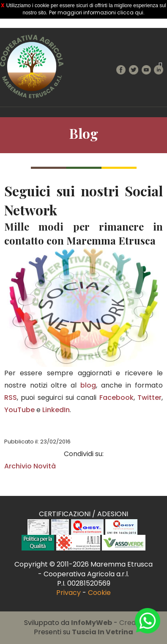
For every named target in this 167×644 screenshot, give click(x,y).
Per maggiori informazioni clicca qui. (97, 12)
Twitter (149, 398)
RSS (11, 398)
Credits (131, 623)
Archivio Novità (30, 466)
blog (88, 385)
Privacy (68, 593)
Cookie (99, 593)
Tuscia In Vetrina (103, 632)
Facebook (116, 398)
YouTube (19, 410)
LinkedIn (56, 410)
